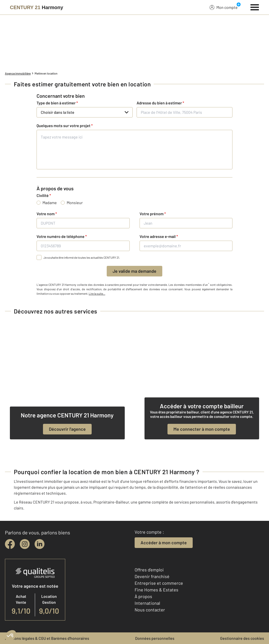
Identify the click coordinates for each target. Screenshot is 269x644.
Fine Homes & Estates (156, 590)
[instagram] (25, 544)
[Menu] (255, 7)
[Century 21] (37, 7)
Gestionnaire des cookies (242, 638)
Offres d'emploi (149, 570)
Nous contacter (150, 610)
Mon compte (224, 7)
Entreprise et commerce (159, 583)
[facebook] (10, 544)
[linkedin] (40, 544)
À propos (143, 596)
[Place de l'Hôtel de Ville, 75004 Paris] (185, 112)
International (147, 603)
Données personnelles (155, 638)
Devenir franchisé (152, 576)
